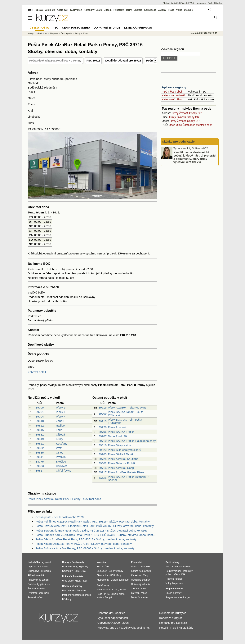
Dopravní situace (107, 28)
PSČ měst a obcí (172, 92)
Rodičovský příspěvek (39, 584)
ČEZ (107, 567)
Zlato (99, 10)
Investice (102, 562)
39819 (40, 439)
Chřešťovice (64, 470)
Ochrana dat (105, 613)
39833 (40, 466)
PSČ (55, 28)
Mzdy (119, 575)
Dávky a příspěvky (72, 586)
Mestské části (204, 125)
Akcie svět (63, 10)
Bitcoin (108, 10)
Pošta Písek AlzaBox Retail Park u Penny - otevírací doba (65, 499)
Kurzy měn (76, 10)
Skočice (61, 461)
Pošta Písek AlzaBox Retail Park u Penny (55, 61)
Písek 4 (61, 416)
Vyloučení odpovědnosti (113, 618)
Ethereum (124, 580)
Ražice (60, 425)
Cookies (120, 613)
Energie (138, 10)
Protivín (61, 457)
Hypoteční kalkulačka (39, 593)
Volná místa (77, 576)
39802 (103, 463)
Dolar (84, 571)
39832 (40, 448)
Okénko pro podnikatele (178, 142)
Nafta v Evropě (104, 597)
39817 (40, 470)
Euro (77, 571)
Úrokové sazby (70, 567)
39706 (103, 432)
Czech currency (174, 593)
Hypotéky (119, 10)
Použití (164, 628)
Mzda (78, 581)
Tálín (59, 430)
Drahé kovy (103, 585)
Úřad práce (68, 581)
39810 (103, 445)
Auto (168, 567)
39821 (40, 443)
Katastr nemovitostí (173, 95)
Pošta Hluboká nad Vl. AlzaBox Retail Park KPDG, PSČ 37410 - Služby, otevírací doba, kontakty (96, 535)
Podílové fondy (115, 571)
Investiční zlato (111, 590)
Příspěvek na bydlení (38, 580)
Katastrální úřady (140, 575)
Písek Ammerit (117, 427)
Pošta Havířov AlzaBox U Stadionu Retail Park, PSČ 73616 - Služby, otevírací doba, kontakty (95, 526)
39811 (40, 457)
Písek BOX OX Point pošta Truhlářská (125, 421)
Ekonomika (102, 575)
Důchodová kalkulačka (39, 571)
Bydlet (211, 3)
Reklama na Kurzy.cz (173, 613)
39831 (40, 434)
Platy (84, 581)
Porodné (81, 591)
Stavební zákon (139, 593)
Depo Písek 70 (117, 436)
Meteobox (201, 3)
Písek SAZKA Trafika (121, 432)
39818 (40, 421)
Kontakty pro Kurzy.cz (173, 623)
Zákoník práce (138, 589)
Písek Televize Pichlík (122, 463)
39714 (103, 468)
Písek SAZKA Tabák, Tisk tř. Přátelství (126, 413)
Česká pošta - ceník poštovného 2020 (60, 517)
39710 (103, 441)
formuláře (143, 597)
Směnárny (67, 571)
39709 (103, 414)
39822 (40, 425)
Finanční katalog (174, 579)
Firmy (175, 113)
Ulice (179, 125)
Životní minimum (36, 589)
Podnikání (43, 33)
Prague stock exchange (178, 597)
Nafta (122, 594)
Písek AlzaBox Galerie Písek (126, 472)
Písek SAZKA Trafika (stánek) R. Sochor (129, 478)
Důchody (67, 599)
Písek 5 (61, 407)
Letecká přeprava (138, 28)
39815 (40, 430)
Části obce (189, 125)
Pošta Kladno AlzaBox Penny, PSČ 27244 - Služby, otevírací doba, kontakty (84, 544)
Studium (219, 3)
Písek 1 (61, 412)
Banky (66, 562)
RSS (173, 628)
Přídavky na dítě (36, 575)
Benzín (114, 594)
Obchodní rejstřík (171, 3)
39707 (103, 436)
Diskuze (188, 10)
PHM (107, 594)
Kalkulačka (150, 10)
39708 (103, 478)
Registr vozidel (173, 571)
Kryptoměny (103, 580)
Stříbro (123, 590)
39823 (103, 450)
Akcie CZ (50, 10)
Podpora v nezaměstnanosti (76, 595)
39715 (103, 407)
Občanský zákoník (140, 584)
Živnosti (184, 113)
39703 (103, 454)
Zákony (162, 10)
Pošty (78, 33)
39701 (40, 412)
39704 (40, 416)
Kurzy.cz (32, 33)
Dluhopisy (102, 571)
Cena (175, 567)
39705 (40, 407)
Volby (168, 583)
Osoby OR (195, 113)
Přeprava (54, 33)
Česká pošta (67, 33)
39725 (103, 459)
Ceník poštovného (76, 28)
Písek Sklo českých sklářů (125, 450)
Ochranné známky (140, 580)
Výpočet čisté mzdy (38, 567)
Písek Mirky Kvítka (120, 445)
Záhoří (60, 421)
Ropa (99, 594)
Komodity (89, 10)
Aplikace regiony (174, 87)
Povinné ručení (35, 597)
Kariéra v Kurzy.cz (171, 618)
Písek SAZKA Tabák (121, 454)
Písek (85, 33)
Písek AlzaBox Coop (121, 468)
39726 (103, 427)
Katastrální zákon (172, 99)
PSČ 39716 (93, 61)
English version (174, 589)
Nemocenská (69, 591)
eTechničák (180, 574)
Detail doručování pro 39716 (123, 61)
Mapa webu (178, 583)
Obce (172, 125)
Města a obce (138, 567)
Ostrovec (62, 466)
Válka (179, 10)
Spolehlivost (185, 567)
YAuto (192, 3)
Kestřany (62, 443)
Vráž (59, 448)
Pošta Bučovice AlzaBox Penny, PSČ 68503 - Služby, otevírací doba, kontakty (85, 548)
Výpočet (46, 562)
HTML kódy (186, 628)
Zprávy (40, 10)
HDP (112, 575)
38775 (40, 461)
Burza (100, 567)
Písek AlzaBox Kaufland (123, 459)
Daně (134, 597)
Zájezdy (184, 3)
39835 (40, 452)
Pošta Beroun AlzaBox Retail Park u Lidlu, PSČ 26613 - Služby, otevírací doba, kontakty (91, 530)
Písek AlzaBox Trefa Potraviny (127, 407)
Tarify (129, 10)
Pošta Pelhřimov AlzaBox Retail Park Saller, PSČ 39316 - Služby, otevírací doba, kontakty (93, 521)
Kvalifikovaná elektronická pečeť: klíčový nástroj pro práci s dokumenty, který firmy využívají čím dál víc (195, 157)
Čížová (60, 434)
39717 (103, 472)
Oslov (60, 452)
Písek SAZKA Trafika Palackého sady (132, 441)
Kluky (59, 439)
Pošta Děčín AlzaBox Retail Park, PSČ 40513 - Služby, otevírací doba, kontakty (86, 539)
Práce (171, 10)
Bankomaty (78, 562)
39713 (103, 421)
